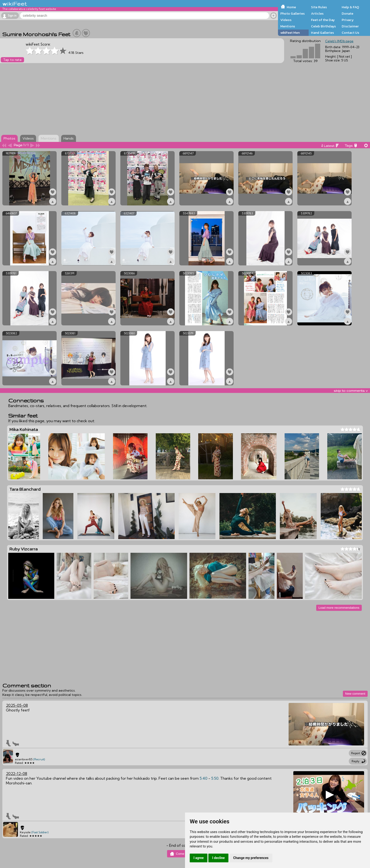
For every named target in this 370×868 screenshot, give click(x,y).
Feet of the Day (323, 20)
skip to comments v (351, 391)
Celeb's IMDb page (339, 41)
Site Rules (319, 7)
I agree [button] (199, 858)
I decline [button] (218, 858)
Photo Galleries (292, 13)
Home (291, 7)
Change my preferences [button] (251, 858)
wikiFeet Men (290, 33)
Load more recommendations (339, 608)
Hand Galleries (322, 33)
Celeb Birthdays (323, 26)
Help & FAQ (350, 7)
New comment (355, 694)
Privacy (348, 20)
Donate (347, 13)
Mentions (288, 26)
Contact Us (350, 33)
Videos (286, 20)
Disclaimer (350, 26)
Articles (317, 13)
